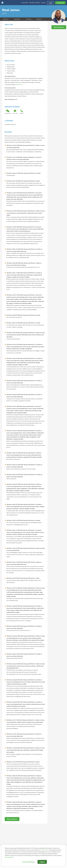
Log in (51, 3)
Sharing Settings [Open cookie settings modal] (28, 862)
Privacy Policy (45, 850)
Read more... (20, 84)
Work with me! (59, 27)
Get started (60, 3)
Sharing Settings (9, 857)
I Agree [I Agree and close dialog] (42, 862)
